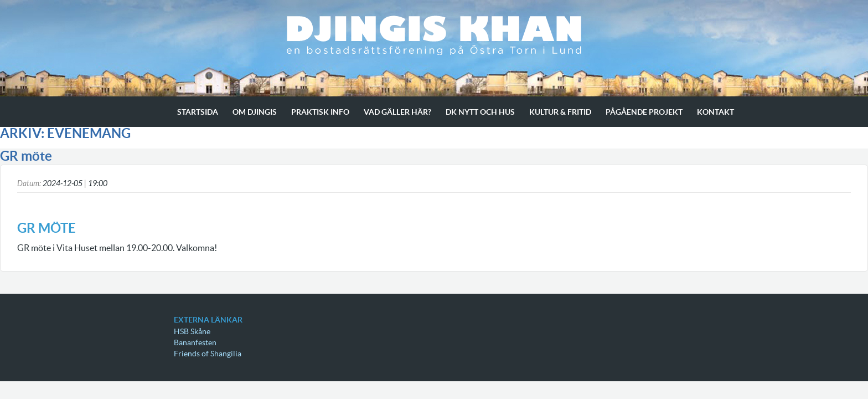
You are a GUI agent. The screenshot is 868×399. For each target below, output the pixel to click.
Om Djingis (255, 112)
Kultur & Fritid (560, 112)
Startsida (198, 112)
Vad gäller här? (397, 112)
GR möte (26, 156)
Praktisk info (320, 112)
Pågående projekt (644, 112)
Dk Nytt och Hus (480, 112)
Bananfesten (195, 342)
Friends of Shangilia (208, 354)
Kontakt (715, 112)
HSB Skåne (192, 331)
